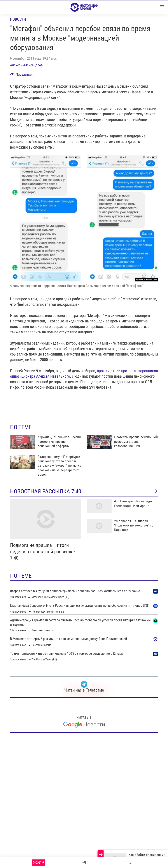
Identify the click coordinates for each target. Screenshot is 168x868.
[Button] (22, 76)
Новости (18, 19)
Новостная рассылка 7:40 (84, 491)
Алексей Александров (26, 65)
